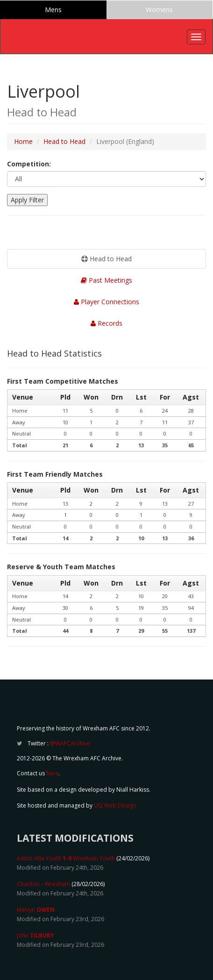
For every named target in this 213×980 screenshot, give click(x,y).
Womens (159, 10)
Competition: (29, 164)
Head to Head (64, 141)
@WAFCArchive (70, 743)
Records (106, 323)
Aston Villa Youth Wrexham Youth (66, 858)
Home (23, 141)
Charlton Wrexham (43, 884)
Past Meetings (106, 280)
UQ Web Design (115, 805)
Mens (53, 10)
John (35, 935)
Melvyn (36, 910)
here (52, 773)
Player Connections (106, 302)
